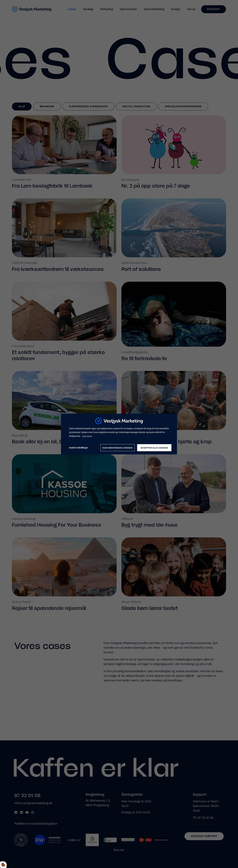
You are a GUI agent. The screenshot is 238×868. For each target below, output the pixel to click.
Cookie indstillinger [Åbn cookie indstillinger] (78, 448)
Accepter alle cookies (154, 448)
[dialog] (119, 434)
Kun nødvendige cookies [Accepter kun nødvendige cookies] (117, 448)
